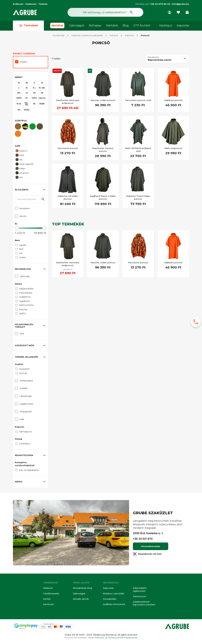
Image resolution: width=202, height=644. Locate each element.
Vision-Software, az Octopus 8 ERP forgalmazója (113, 638)
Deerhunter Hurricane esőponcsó (68, 102)
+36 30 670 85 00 (160, 4)
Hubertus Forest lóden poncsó (138, 198)
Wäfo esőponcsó (173, 149)
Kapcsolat (183, 25)
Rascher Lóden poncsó (103, 101)
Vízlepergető (26, 381)
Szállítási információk (114, 604)
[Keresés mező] (105, 12)
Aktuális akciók (81, 599)
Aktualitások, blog (82, 588)
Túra (22, 334)
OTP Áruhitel (142, 25)
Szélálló (24, 389)
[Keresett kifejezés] (31, 200)
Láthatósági (26, 397)
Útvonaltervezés (151, 547)
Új (90, 71)
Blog (126, 25)
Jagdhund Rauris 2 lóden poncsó (103, 198)
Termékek (28, 25)
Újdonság (24, 277)
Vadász (24, 62)
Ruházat (114, 36)
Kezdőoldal (59, 36)
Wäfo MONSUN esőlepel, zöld (138, 150)
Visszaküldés (110, 599)
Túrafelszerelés (51, 593)
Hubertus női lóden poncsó (68, 198)
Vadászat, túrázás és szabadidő (87, 36)
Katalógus (166, 25)
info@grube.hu (180, 4)
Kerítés (47, 599)
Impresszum (139, 596)
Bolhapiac (95, 25)
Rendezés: (153, 58)
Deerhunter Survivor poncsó (103, 150)
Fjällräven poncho (173, 101)
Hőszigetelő (26, 412)
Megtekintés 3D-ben (147, 555)
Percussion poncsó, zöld (138, 101)
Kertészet (48, 604)
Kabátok (129, 36)
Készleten (25, 209)
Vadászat (48, 588)
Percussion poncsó (68, 149)
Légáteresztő (26, 404)
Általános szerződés (114, 593)
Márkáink (112, 25)
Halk (22, 420)
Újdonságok (77, 25)
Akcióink (57, 25)
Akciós (57, 71)
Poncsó (145, 36)
